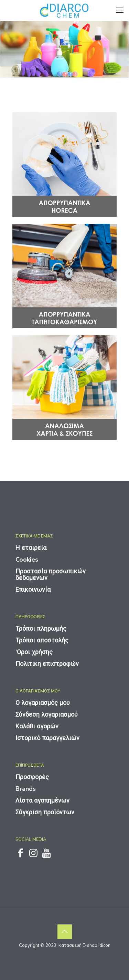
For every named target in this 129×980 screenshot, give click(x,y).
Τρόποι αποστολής (42, 640)
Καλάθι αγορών (37, 726)
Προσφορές (32, 777)
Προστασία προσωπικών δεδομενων (51, 575)
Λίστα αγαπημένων (42, 801)
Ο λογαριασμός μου (43, 703)
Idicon (104, 945)
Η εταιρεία (31, 548)
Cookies (27, 560)
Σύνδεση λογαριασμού (47, 715)
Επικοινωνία (33, 590)
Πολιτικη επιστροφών (47, 664)
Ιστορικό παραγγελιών (47, 738)
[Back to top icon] (65, 932)
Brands (26, 789)
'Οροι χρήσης (34, 652)
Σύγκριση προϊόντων (45, 812)
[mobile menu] (120, 10)
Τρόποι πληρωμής (41, 629)
